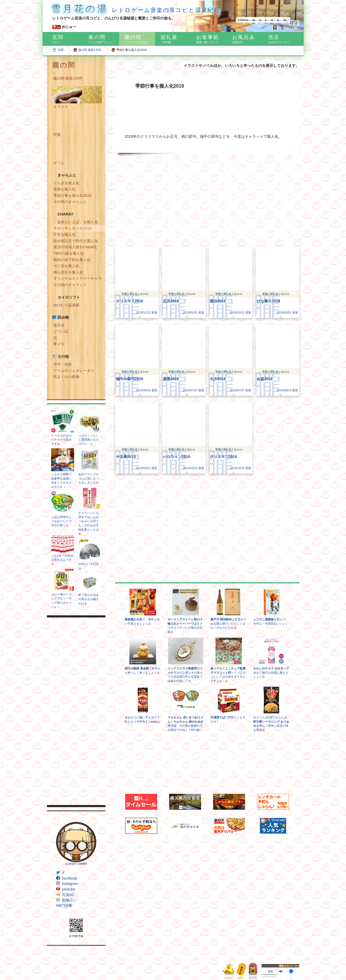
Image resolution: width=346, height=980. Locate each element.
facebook (70, 878)
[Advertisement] (76, 711)
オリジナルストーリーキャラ (78, 278)
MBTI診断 (64, 905)
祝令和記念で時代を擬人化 (76, 241)
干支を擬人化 (64, 234)
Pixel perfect (135, 960)
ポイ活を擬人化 (66, 266)
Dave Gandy (77, 960)
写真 (57, 135)
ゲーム (59, 163)
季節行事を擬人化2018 (72, 196)
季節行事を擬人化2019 (72, 228)
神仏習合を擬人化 (68, 272)
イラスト (61, 107)
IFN (49, 949)
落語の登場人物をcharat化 (75, 247)
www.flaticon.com (165, 960)
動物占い (70, 900)
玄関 (60, 50)
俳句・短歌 (63, 364)
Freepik (92, 960)
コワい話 (61, 331)
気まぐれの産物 (66, 377)
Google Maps (56, 965)
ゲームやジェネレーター (74, 371)
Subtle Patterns (58, 954)
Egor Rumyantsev (112, 960)
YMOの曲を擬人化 (69, 253)
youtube (69, 889)
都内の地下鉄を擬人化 (72, 260)
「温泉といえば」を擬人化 (76, 222)
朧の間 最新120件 (90, 50)
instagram (70, 884)
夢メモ (59, 344)
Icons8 (82, 965)
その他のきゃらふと (70, 202)
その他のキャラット (70, 285)
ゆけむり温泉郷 (66, 305)
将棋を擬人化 (64, 189)
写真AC (68, 895)
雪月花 (59, 325)
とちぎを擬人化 (66, 183)
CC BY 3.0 (205, 960)
